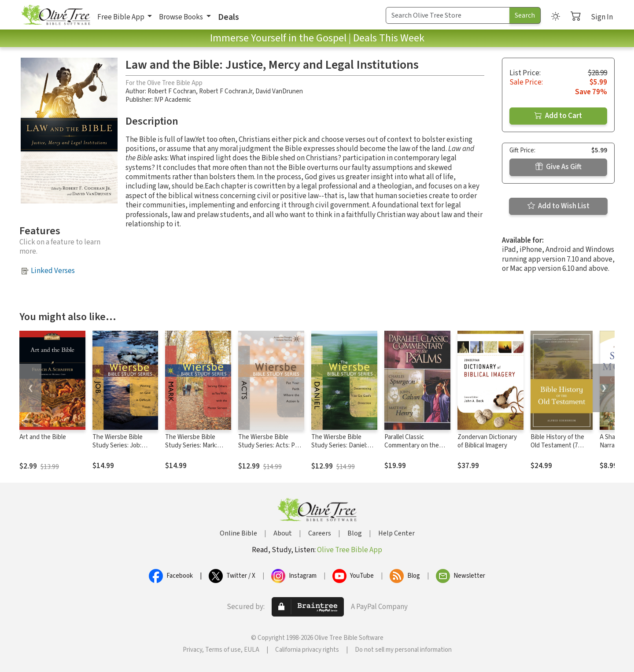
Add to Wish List (558, 206)
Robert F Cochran (172, 91)
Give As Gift (558, 167)
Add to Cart (558, 116)
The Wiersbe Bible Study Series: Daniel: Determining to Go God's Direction (339, 450)
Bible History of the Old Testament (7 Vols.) (557, 445)
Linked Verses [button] (53, 271)
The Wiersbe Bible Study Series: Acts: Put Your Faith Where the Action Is (270, 450)
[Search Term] (448, 15)
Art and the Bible (43, 437)
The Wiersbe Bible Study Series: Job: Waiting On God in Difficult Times (118, 450)
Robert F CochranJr (226, 91)
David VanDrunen (279, 91)
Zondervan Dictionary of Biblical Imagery (487, 441)
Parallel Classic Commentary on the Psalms (412, 445)
